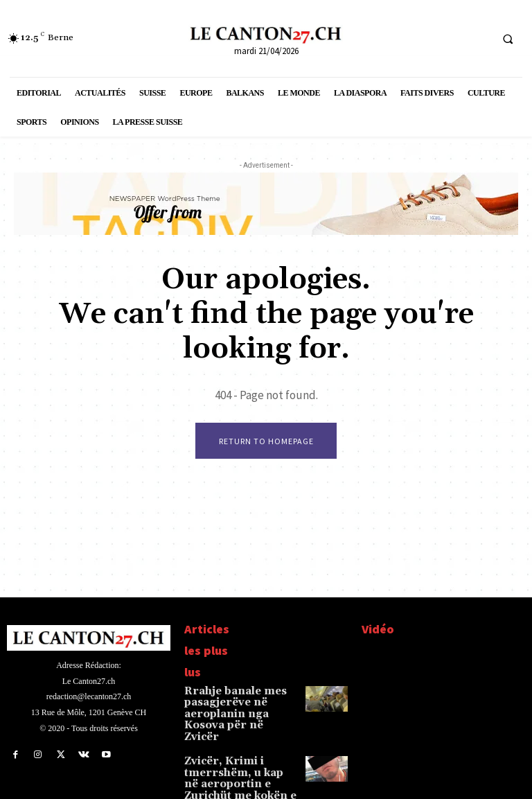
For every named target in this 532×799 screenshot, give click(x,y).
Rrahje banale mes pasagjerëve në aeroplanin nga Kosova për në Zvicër (236, 706)
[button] (508, 39)
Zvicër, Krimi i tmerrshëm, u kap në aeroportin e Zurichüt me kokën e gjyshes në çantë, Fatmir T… (241, 762)
